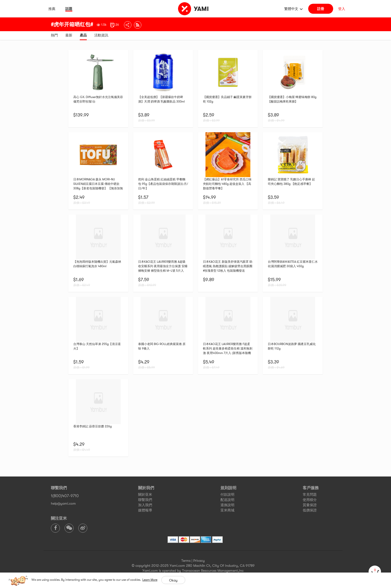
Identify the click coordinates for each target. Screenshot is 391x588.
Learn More (150, 580)
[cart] (375, 572)
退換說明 (227, 505)
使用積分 (310, 500)
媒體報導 (145, 510)
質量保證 (310, 505)
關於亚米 (145, 494)
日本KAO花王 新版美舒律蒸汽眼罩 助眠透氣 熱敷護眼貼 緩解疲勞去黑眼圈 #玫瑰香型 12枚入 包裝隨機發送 (228, 266)
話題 (69, 9)
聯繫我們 (145, 500)
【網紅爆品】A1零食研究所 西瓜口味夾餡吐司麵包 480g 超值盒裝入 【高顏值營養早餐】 (227, 184)
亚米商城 (227, 510)
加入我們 (145, 505)
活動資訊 (101, 35)
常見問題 (310, 494)
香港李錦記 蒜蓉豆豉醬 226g (93, 426)
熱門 (54, 35)
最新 (69, 35)
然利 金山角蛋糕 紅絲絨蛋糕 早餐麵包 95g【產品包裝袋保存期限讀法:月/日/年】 (163, 184)
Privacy (199, 561)
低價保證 (310, 510)
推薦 (52, 9)
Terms (186, 561)
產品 (83, 35)
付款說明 (227, 494)
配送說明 (227, 500)
